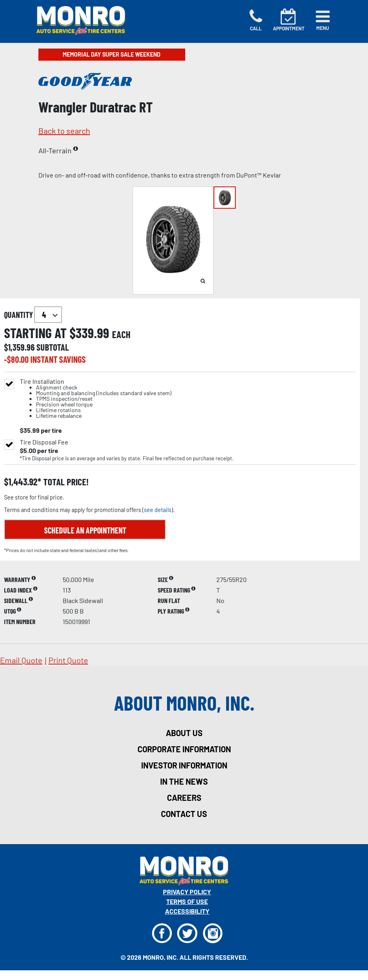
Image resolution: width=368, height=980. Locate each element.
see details (158, 510)
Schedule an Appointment (85, 530)
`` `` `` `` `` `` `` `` (48, 315)
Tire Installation (96, 399)
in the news (184, 781)
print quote (68, 660)
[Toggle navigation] (323, 20)
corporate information (184, 749)
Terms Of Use (187, 901)
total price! (65, 482)
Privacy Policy (187, 892)
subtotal (53, 347)
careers (184, 798)
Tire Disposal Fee (44, 442)
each (121, 334)
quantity (33, 315)
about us (184, 733)
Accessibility (187, 911)
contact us (184, 814)
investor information (184, 765)
